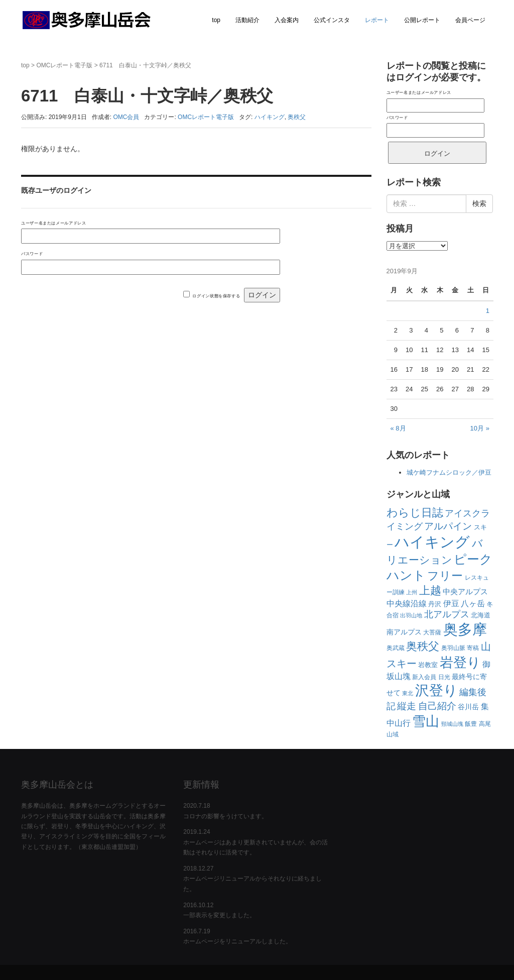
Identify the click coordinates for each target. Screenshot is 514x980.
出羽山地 (411, 615)
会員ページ (470, 20)
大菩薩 (432, 632)
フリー (445, 576)
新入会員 (424, 677)
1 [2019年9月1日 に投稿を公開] (488, 311)
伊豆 (451, 604)
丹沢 (435, 604)
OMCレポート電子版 (64, 65)
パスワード (32, 254)
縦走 (407, 706)
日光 (444, 677)
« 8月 (398, 428)
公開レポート (422, 20)
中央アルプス (465, 591)
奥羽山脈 (453, 648)
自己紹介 (437, 706)
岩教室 (428, 665)
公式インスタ (332, 20)
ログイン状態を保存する (216, 296)
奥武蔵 (396, 648)
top (216, 20)
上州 (412, 592)
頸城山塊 (452, 724)
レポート (377, 20)
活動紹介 (247, 20)
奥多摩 (465, 629)
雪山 (426, 721)
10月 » (480, 428)
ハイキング (270, 117)
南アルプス (404, 632)
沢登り (436, 690)
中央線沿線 (407, 603)
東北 (408, 693)
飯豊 (471, 724)
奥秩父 (297, 117)
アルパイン (448, 526)
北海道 (481, 615)
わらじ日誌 (415, 513)
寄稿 (473, 648)
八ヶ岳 (473, 604)
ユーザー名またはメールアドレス (53, 223)
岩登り (460, 662)
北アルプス (447, 614)
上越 (430, 590)
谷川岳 (468, 707)
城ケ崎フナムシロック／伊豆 (449, 472)
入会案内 (287, 20)
